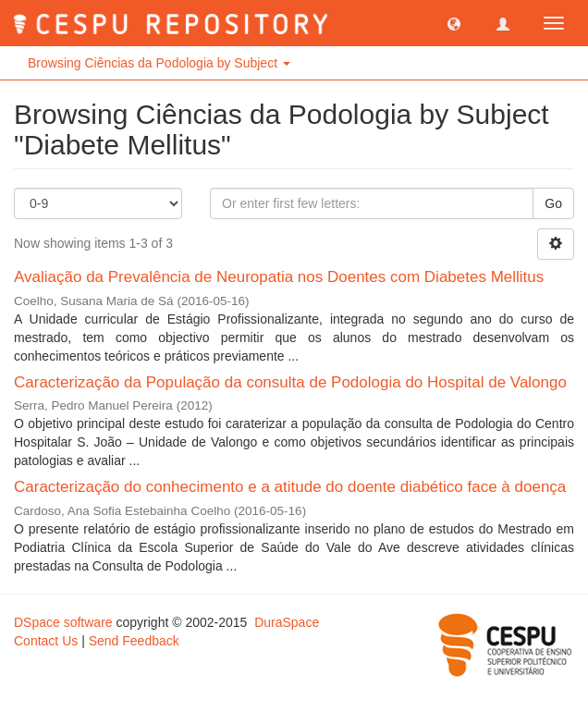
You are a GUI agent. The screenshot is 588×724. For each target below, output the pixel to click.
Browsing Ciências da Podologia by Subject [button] (159, 63)
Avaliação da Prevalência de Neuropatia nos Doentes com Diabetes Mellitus (279, 277)
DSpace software (63, 622)
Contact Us (46, 641)
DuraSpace (287, 622)
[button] (454, 23)
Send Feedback (134, 641)
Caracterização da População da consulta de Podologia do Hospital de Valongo (290, 382)
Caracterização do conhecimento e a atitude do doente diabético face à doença (290, 487)
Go (553, 203)
